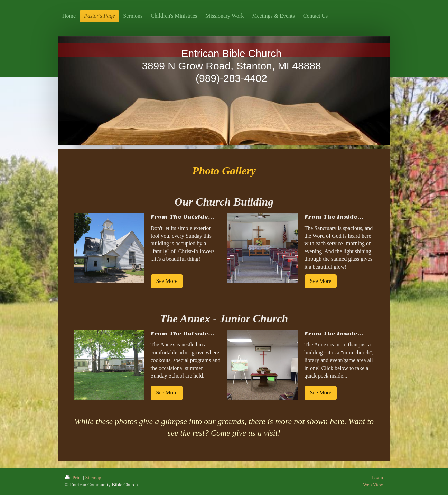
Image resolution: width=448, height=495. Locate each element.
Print (74, 478)
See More (167, 281)
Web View (373, 485)
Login (377, 478)
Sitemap (93, 478)
